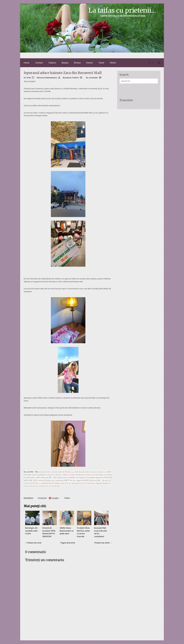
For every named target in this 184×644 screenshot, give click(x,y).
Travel (101, 63)
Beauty (65, 63)
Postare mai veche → (103, 543)
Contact (39, 63)
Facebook (42, 498)
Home (27, 63)
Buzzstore (67, 78)
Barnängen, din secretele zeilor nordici (31, 531)
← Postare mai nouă (33, 543)
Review (77, 63)
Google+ (55, 498)
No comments (92, 78)
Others (113, 63)
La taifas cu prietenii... (122, 10)
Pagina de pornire (68, 543)
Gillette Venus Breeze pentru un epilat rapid (67, 531)
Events (90, 63)
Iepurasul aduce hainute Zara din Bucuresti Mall (63, 73)
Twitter (67, 498)
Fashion (52, 63)
